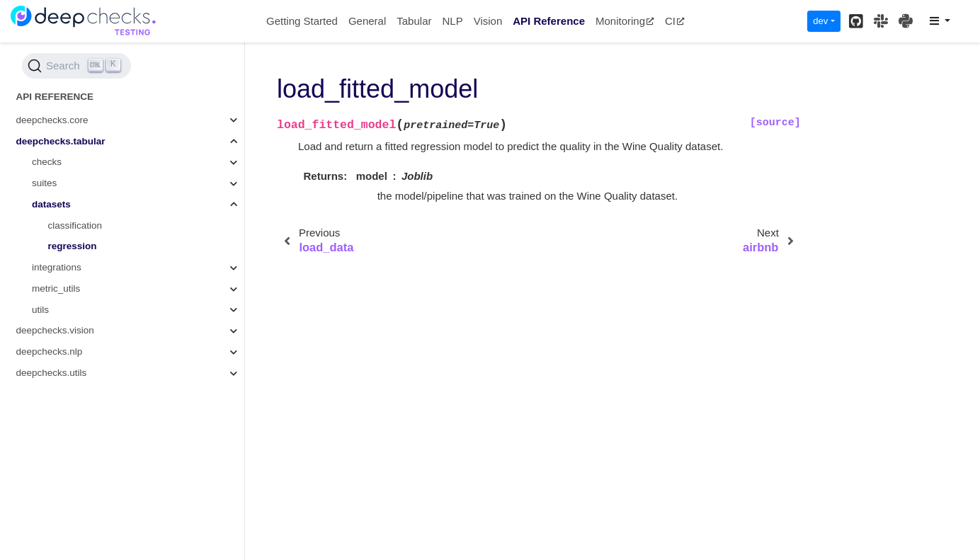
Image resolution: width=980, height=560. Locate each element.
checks (47, 162)
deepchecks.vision (55, 330)
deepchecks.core (52, 120)
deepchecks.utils (52, 373)
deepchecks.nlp (50, 352)
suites (44, 183)
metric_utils (56, 288)
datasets (51, 204)
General (367, 21)
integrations (57, 267)
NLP (452, 21)
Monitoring (625, 21)
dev (820, 21)
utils (40, 310)
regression (73, 246)
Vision (488, 21)
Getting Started (302, 21)
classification (75, 225)
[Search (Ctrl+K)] (76, 66)
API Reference (549, 21)
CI (675, 21)
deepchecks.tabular (61, 141)
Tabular (414, 21)
